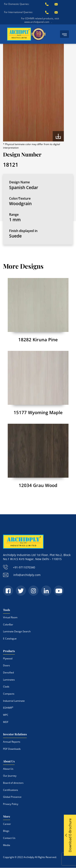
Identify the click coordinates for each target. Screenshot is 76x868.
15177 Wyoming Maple (38, 412)
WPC (6, 715)
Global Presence (12, 797)
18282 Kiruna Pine (38, 339)
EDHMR (8, 708)
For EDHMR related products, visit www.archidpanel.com (40, 20)
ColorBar (8, 624)
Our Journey (10, 776)
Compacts (9, 694)
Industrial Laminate (14, 701)
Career (7, 824)
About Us (9, 761)
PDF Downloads (12, 749)
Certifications (11, 790)
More (7, 816)
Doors (6, 665)
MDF (6, 722)
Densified (8, 673)
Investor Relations (15, 734)
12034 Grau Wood (38, 485)
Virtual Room (10, 617)
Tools (6, 610)
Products (9, 651)
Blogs (6, 831)
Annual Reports (12, 742)
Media (7, 845)
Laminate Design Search (17, 631)
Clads (6, 687)
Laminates (9, 680)
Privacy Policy (11, 804)
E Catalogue (10, 639)
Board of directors (13, 783)
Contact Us (9, 838)
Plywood (8, 658)
